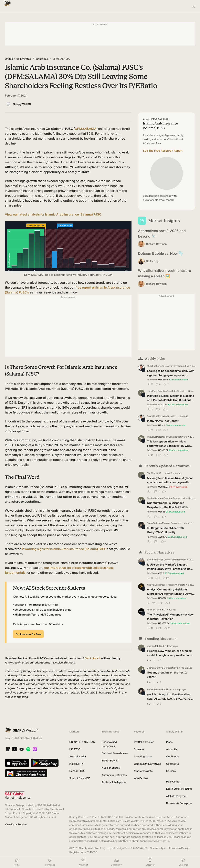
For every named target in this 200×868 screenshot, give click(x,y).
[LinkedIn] (8, 750)
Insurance (42, 59)
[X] (14, 749)
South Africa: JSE (80, 778)
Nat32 (150, 473)
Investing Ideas (143, 756)
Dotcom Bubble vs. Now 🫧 (160, 253)
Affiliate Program (176, 796)
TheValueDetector (156, 437)
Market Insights (143, 771)
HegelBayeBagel (155, 391)
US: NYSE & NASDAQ (82, 742)
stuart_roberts (154, 366)
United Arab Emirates (18, 59)
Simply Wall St (22, 104)
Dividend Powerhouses (115, 753)
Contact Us (173, 764)
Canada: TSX (77, 771)
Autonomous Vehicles (114, 775)
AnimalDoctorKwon (157, 416)
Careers (171, 771)
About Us (172, 749)
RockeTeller (153, 523)
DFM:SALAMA (86, 129)
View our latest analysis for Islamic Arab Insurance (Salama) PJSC (53, 214)
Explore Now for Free (28, 634)
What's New (141, 778)
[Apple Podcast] (35, 750)
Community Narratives (147, 764)
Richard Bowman (156, 244)
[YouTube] (22, 750)
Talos (150, 610)
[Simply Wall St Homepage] (7, 2)
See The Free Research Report (163, 151)
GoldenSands (154, 498)
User (149, 646)
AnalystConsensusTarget (159, 585)
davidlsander (154, 560)
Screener (139, 749)
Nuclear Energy (111, 768)
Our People (173, 756)
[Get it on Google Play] (45, 763)
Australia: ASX (78, 756)
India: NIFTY (76, 764)
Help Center (173, 782)
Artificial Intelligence (114, 782)
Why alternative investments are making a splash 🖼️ (165, 273)
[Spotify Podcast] (28, 750)
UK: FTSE (75, 749)
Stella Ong (152, 261)
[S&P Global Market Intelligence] (18, 795)
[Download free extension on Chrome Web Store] (26, 774)
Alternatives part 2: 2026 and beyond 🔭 (162, 234)
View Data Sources (16, 824)
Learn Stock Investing (179, 789)
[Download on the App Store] (17, 763)
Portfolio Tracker (144, 742)
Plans (169, 742)
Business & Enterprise (179, 803)
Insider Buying (110, 761)
